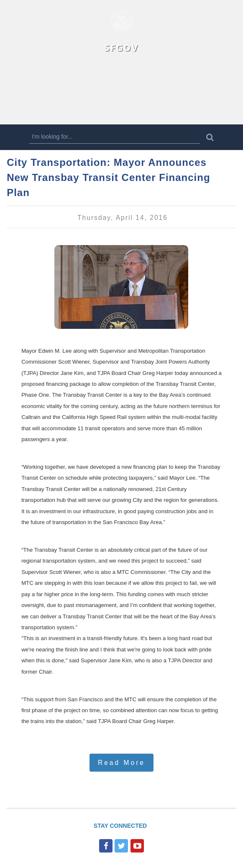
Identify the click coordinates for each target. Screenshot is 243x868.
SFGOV (121, 48)
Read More (121, 763)
